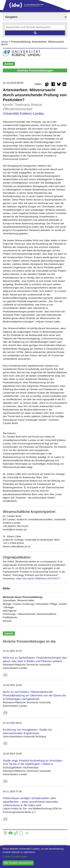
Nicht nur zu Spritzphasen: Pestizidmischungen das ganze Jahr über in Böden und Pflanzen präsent (35, 659)
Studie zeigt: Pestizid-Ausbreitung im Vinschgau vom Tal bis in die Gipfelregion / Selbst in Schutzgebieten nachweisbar (32, 764)
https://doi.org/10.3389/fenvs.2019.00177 (38, 578)
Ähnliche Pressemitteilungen (35, 71)
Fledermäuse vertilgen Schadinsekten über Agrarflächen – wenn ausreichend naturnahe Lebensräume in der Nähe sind (30, 802)
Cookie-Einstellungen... (16, 856)
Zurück (9, 64)
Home (5, 42)
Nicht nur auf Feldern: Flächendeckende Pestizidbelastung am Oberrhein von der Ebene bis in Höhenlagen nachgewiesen (34, 695)
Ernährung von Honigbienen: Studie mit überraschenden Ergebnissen (27, 731)
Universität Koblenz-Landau (23, 114)
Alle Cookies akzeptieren (18, 863)
